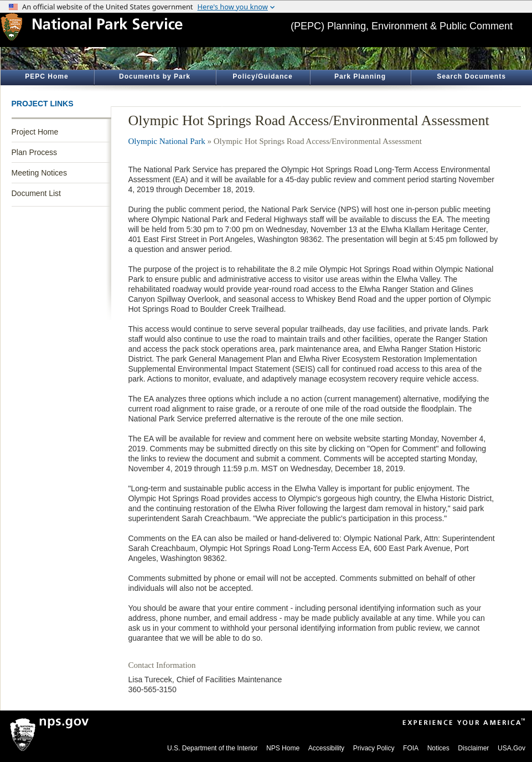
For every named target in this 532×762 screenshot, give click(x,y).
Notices (438, 748)
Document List (36, 193)
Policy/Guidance (262, 76)
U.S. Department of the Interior (212, 748)
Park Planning (360, 76)
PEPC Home (47, 76)
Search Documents (471, 76)
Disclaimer (473, 748)
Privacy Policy (374, 748)
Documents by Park (155, 76)
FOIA (411, 748)
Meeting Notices (39, 173)
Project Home (35, 132)
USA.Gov (512, 748)
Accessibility (326, 748)
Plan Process (34, 152)
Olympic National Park (167, 141)
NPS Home (283, 748)
